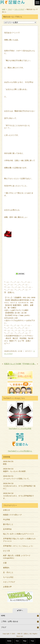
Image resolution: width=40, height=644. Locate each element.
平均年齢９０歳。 (29, 364)
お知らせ (7, 509)
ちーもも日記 (8, 576)
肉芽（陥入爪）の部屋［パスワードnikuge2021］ (17, 556)
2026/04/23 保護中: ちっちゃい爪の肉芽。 (15, 469)
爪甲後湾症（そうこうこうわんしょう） (18, 545)
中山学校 (7, 519)
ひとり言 (7, 550)
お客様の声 (7, 586)
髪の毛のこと (8, 524)
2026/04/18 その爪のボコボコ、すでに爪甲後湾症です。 (18, 495)
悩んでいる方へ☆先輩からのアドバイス (18, 533)
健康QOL (6, 567)
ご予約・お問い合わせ (10, 621)
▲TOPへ (20, 609)
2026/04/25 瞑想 (8, 462)
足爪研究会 (7, 528)
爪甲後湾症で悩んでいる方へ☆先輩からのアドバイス (19, 539)
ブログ (10, 9)
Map (25, 641)
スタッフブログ (19, 9)
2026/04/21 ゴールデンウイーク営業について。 (17, 477)
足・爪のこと (8, 572)
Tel (17, 641)
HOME (4, 9)
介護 (5, 562)
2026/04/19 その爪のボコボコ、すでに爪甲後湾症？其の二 (19, 485)
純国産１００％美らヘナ (12, 514)
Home (9, 641)
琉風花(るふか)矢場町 (13, 364)
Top (32, 641)
